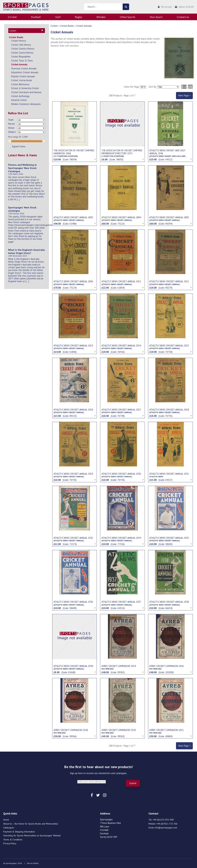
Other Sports (128, 17)
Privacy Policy (10, 843)
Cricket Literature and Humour (26, 92)
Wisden (101, 17)
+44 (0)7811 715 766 (167, 824)
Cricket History (19, 41)
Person (11, 124)
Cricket (12, 17)
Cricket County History (22, 53)
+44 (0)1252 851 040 (163, 820)
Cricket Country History (23, 49)
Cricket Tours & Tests (22, 61)
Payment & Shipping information (19, 832)
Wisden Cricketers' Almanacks (26, 104)
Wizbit (36, 863)
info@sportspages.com (166, 828)
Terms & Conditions (13, 840)
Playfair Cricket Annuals (23, 76)
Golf (58, 17)
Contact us (183, 17)
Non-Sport (156, 17)
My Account (166, 7)
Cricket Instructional (21, 80)
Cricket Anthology (20, 96)
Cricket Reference (20, 84)
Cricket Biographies (21, 57)
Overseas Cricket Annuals (24, 68)
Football (36, 17)
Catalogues (9, 828)
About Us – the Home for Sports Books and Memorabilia (31, 824)
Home (6, 820)
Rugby (78, 17)
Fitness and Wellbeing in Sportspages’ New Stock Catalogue (22, 168)
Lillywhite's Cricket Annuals (25, 72)
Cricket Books (16, 37)
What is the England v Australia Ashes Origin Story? (26, 251)
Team (11, 120)
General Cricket (19, 100)
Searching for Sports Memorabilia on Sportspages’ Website (32, 836)
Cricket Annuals (19, 64)
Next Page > (184, 95)
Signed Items (17, 146)
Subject (12, 132)
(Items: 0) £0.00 (186, 7)
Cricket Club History (21, 45)
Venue (11, 128)
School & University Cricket (25, 88)
